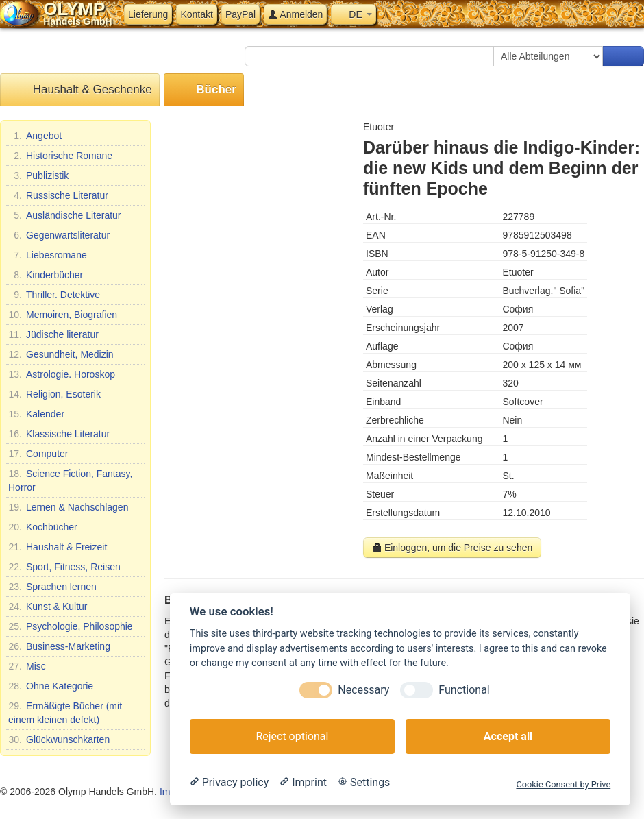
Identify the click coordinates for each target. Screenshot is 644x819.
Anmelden (295, 14)
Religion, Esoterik (54, 394)
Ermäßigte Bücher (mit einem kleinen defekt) (65, 712)
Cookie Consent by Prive (563, 784)
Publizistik (38, 175)
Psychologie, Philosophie (71, 626)
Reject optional (292, 736)
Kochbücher (43, 527)
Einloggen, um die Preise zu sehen (452, 548)
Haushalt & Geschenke (80, 90)
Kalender (36, 414)
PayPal (240, 14)
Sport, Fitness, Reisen (64, 567)
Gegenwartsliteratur (59, 235)
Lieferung (148, 14)
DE (353, 14)
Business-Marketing (59, 646)
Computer (38, 454)
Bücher (204, 90)
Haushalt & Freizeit (58, 547)
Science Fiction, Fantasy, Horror (70, 480)
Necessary (363, 690)
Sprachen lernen (52, 587)
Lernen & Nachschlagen (68, 507)
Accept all (508, 736)
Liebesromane (48, 255)
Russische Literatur (58, 195)
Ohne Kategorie (51, 686)
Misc (27, 666)
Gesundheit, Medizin (61, 354)
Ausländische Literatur (65, 215)
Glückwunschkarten (59, 739)
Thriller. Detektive (54, 295)
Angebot (35, 136)
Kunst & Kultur (48, 607)
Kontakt (196, 14)
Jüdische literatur (53, 334)
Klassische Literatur (59, 434)
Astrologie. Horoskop (62, 374)
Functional (464, 690)
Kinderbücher (46, 275)
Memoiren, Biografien (63, 315)
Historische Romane (60, 156)
